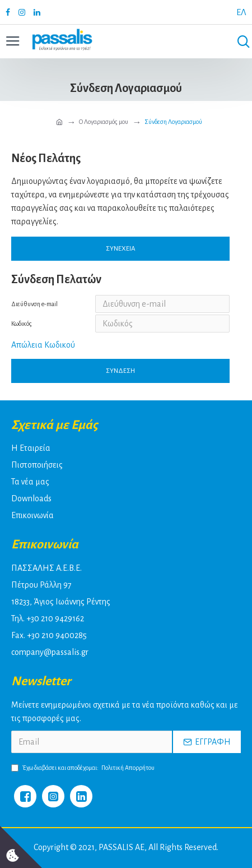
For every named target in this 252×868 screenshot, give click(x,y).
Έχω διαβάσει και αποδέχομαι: (84, 768)
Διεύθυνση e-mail (34, 304)
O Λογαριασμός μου (104, 122)
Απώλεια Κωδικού (43, 345)
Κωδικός (22, 324)
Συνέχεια (121, 249)
